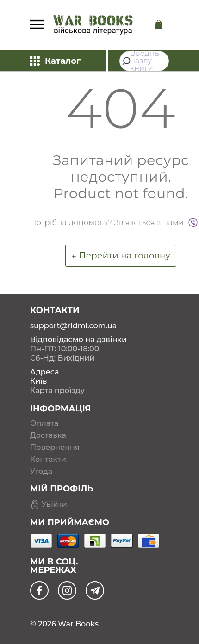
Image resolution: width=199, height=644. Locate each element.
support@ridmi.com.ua (73, 326)
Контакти (48, 460)
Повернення (55, 448)
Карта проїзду (57, 390)
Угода (41, 472)
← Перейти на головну (121, 256)
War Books (78, 624)
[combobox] (144, 61)
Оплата (44, 423)
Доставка (48, 435)
